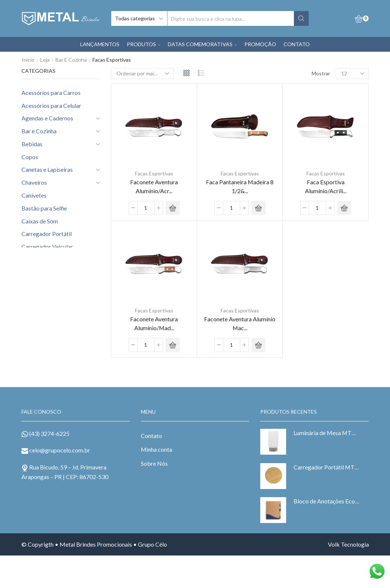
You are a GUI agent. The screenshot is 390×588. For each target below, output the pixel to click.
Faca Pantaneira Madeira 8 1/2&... (240, 186)
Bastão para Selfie (44, 208)
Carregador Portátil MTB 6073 (326, 466)
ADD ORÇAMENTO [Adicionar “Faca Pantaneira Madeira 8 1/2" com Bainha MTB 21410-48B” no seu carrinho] (258, 208)
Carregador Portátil (47, 234)
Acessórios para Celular (51, 105)
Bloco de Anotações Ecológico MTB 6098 (326, 500)
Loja (45, 60)
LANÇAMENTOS (100, 44)
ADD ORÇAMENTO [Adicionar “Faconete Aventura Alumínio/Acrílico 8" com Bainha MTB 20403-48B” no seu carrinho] (173, 208)
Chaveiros (34, 182)
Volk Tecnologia (348, 543)
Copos (30, 157)
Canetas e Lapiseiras (47, 169)
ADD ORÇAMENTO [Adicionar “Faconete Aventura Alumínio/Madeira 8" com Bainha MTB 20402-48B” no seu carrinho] (173, 344)
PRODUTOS (144, 44)
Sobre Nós (154, 463)
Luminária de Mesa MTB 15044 (326, 432)
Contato (151, 435)
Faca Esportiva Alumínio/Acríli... (326, 186)
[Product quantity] (146, 208)
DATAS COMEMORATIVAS (202, 44)
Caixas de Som (40, 221)
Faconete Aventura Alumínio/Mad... (154, 323)
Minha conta (157, 449)
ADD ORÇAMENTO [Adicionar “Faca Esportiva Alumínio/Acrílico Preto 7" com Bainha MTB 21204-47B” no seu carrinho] (344, 208)
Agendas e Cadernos (47, 118)
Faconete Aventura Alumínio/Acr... (154, 186)
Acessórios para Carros (51, 93)
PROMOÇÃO (260, 44)
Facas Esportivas (154, 173)
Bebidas (32, 144)
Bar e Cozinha (71, 60)
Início (28, 60)
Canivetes (34, 195)
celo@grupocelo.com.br (60, 449)
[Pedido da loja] (142, 73)
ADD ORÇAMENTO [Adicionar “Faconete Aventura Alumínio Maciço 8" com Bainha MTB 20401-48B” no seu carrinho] (258, 344)
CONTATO (297, 44)
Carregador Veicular (47, 247)
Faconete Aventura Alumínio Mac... (240, 323)
